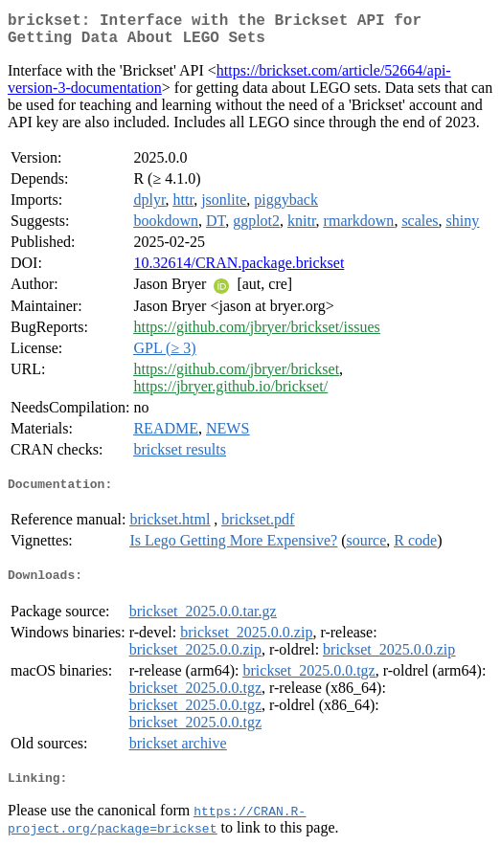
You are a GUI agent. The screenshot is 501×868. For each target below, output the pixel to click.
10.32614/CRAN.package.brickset (239, 270)
